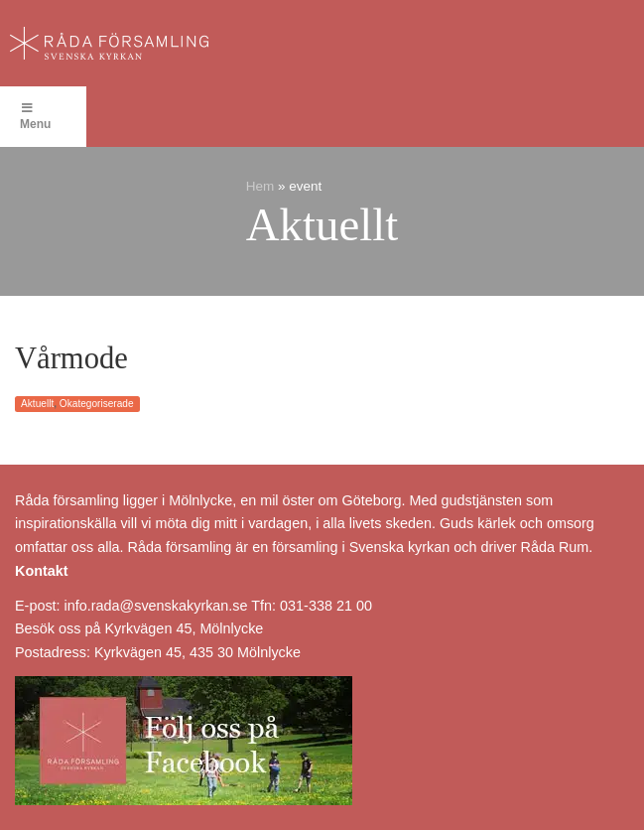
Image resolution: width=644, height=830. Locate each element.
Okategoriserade (97, 404)
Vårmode (71, 358)
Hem (260, 186)
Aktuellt (37, 404)
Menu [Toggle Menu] (35, 117)
